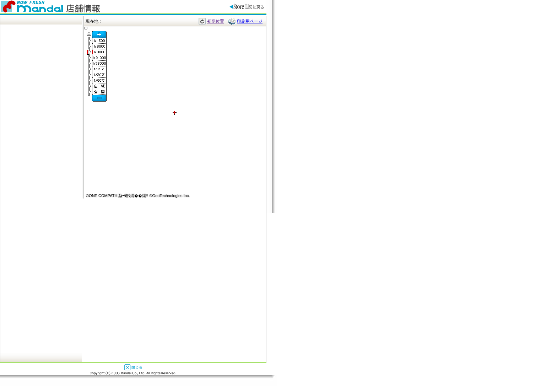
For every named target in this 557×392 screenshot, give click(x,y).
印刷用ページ (250, 21)
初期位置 (216, 21)
